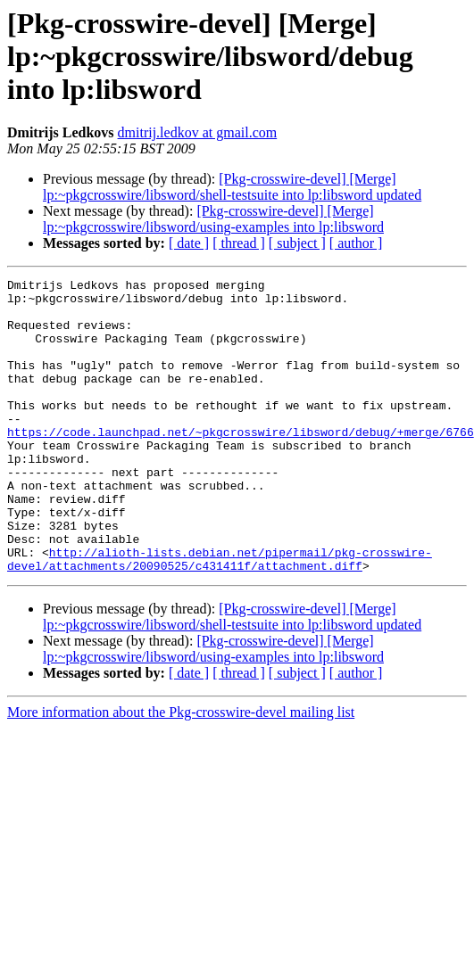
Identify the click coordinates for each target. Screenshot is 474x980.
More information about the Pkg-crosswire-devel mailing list (181, 771)
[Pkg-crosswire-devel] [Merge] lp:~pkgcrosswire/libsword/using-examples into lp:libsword (213, 219)
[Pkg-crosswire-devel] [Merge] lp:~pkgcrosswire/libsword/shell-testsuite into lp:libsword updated (232, 187)
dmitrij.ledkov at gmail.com (198, 132)
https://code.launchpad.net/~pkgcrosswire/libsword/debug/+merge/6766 (241, 464)
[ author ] (356, 243)
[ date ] (189, 243)
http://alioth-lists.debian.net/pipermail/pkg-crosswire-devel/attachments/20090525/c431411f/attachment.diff (220, 616)
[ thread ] (239, 243)
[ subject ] (297, 243)
